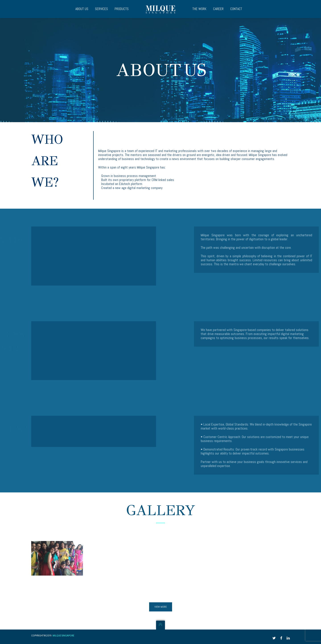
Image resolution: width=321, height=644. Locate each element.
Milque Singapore (63, 636)
